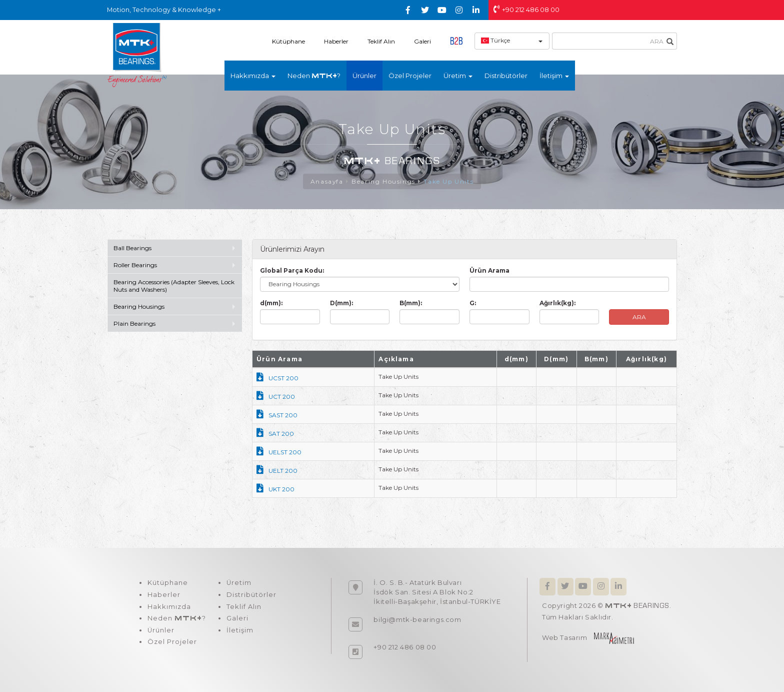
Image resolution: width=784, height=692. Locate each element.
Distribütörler (506, 76)
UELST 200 (279, 452)
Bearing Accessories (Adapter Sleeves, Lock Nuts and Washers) (174, 286)
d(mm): (271, 303)
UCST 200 (277, 378)
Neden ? (314, 76)
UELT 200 (277, 471)
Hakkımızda (169, 607)
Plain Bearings (134, 323)
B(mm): (411, 303)
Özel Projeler (410, 76)
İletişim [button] (554, 76)
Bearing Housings (383, 181)
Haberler (336, 41)
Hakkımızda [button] (253, 76)
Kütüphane (288, 41)
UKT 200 (275, 489)
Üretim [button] (458, 76)
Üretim (238, 583)
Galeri (422, 41)
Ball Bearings (132, 248)
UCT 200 (276, 397)
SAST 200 (277, 415)
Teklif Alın (381, 41)
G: (473, 303)
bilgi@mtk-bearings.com (417, 619)
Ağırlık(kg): (557, 303)
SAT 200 (275, 434)
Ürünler (364, 76)
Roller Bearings (136, 265)
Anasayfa (327, 181)
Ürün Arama (489, 270)
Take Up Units (449, 181)
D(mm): (341, 303)
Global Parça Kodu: (292, 270)
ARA (639, 317)
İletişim (239, 631)
